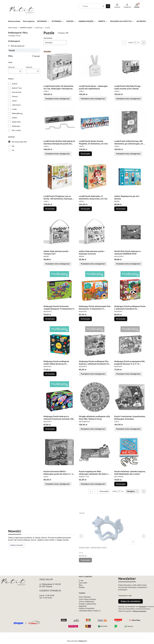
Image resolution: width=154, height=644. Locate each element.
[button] (108, 6)
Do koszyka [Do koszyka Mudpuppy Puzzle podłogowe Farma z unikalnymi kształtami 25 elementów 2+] (121, 319)
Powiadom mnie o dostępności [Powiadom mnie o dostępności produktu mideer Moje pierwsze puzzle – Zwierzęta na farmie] (93, 264)
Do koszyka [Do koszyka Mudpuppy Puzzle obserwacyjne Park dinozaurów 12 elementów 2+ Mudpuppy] (85, 319)
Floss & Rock (17, 92)
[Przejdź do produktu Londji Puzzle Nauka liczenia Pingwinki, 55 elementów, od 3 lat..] (95, 122)
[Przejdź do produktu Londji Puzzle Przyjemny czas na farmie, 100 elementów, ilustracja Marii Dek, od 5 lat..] (59, 177)
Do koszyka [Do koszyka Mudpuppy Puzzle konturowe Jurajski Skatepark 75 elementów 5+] (50, 319)
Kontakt (82, 587)
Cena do (29, 67)
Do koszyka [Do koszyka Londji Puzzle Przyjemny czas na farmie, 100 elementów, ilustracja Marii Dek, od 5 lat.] (50, 209)
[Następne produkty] (132, 491)
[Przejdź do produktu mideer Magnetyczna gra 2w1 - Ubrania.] (130, 177)
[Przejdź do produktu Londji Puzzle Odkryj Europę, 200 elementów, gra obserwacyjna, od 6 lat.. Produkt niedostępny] (130, 122)
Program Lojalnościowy (88, 604)
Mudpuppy (16, 126)
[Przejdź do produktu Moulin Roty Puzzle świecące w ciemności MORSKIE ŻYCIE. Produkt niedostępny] (130, 232)
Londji (14, 109)
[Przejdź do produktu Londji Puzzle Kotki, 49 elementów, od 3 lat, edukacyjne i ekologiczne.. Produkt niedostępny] (59, 67)
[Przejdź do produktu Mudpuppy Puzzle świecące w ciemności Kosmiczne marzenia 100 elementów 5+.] (59, 397)
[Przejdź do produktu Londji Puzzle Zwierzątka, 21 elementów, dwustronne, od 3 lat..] (95, 177)
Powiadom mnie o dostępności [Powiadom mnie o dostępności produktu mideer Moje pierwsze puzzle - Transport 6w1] (58, 264)
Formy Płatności (85, 597)
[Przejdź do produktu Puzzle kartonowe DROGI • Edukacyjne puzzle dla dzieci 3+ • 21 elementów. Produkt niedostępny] (59, 452)
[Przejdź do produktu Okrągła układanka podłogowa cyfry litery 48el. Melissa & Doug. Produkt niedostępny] (95, 397)
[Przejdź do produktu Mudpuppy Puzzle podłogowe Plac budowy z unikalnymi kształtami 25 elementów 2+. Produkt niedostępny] (95, 342)
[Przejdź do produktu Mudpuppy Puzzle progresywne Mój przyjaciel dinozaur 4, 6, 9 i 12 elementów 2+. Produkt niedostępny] (130, 342)
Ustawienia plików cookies (89, 611)
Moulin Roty (16, 122)
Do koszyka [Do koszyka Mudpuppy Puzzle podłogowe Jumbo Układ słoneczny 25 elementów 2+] (50, 374)
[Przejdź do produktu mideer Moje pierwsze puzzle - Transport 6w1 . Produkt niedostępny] (59, 232)
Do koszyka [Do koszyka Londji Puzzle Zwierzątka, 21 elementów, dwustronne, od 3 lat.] (85, 209)
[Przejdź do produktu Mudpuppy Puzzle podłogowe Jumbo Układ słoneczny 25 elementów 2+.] (59, 342)
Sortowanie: (48, 38)
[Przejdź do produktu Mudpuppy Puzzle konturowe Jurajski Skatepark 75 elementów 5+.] (59, 287)
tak (13, 146)
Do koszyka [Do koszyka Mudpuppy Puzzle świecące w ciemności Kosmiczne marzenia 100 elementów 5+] (50, 429)
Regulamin (83, 606)
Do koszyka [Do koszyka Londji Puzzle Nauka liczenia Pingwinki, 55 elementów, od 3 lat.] (85, 154)
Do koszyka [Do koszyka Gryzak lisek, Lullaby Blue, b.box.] (85, 560)
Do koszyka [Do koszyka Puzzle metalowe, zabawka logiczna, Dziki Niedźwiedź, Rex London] (121, 484)
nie (13, 150)
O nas (81, 580)
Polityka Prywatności (87, 608)
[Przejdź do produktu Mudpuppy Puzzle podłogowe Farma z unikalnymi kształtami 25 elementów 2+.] (130, 287)
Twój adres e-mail (125, 596)
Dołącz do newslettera (131, 601)
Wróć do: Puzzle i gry (16, 46)
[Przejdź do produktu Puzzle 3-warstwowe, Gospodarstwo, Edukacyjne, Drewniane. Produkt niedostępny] (130, 397)
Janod (14, 101)
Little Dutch (16, 105)
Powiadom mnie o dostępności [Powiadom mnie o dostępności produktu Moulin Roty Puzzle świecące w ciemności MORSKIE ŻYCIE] (128, 264)
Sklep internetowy (76, 641)
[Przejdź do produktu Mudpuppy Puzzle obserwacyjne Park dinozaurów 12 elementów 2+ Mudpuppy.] (95, 287)
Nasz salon (83, 583)
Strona (131, 43)
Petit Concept (13, 28)
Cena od (11, 67)
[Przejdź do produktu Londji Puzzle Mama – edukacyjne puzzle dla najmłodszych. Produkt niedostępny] (95, 67)
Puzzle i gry (39, 28)
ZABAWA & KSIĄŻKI (26, 28)
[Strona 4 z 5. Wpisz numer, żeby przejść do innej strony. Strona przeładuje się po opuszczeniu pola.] (135, 43)
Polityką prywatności (139, 611)
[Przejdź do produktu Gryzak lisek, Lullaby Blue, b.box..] (108, 528)
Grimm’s (15, 96)
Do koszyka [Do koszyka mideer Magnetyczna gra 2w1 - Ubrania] (121, 209)
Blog (81, 585)
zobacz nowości (17, 545)
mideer (15, 118)
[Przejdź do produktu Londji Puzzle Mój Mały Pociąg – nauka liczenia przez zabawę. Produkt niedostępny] (130, 67)
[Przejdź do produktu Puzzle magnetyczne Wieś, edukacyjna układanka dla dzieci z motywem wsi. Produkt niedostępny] (95, 452)
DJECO (15, 84)
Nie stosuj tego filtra (19, 142)
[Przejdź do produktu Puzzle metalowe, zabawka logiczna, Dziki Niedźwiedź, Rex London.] (130, 452)
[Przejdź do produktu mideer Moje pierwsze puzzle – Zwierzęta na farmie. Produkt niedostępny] (95, 232)
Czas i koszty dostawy (87, 599)
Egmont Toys (17, 88)
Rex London (16, 130)
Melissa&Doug (17, 113)
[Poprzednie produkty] (103, 491)
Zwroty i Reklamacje (86, 601)
